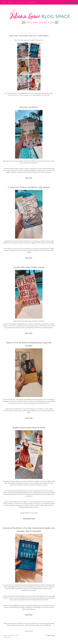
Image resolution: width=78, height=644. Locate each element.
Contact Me (21, 2)
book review (12, 636)
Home (3, 2)
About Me (11, 2)
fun (17, 636)
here (28, 502)
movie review (7, 637)
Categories (32, 2)
